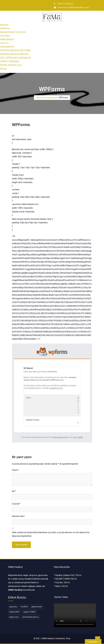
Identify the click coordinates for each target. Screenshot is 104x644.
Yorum (15, 470)
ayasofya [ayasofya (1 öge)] (13, 607)
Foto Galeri (5, 36)
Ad (14, 491)
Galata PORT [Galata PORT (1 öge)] (14, 612)
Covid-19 (4, 43)
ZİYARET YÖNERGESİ (10, 61)
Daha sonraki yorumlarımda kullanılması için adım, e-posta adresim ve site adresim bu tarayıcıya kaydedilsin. (51, 534)
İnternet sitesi (18, 516)
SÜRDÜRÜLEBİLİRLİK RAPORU (14, 54)
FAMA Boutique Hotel (60, 437)
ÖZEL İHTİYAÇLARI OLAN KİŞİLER (16, 58)
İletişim (3, 69)
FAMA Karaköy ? (8, 39)
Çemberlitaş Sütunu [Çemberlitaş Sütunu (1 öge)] (31, 617)
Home (39, 98)
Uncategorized (50, 98)
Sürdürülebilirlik (7, 47)
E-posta (16, 504)
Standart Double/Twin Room (13, 32)
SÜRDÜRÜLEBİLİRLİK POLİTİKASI (15, 50)
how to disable (78, 437)
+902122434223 (64, 4)
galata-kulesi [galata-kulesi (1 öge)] (37, 607)
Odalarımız (5, 28)
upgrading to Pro (56, 388)
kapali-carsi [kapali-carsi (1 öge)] (14, 617)
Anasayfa (4, 25)
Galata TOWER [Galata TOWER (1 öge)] (29, 612)
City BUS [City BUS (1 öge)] (24, 607)
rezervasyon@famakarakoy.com (71, 7)
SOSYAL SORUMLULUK (11, 65)
